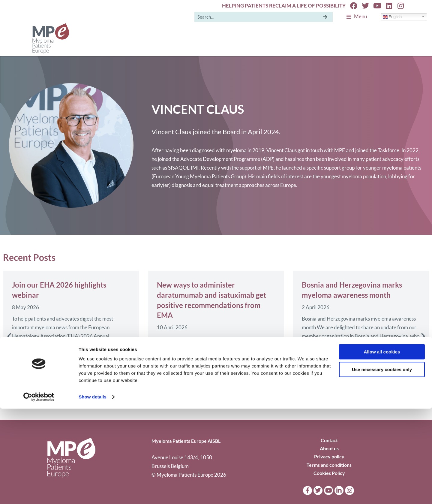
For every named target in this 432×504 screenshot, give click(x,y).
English (392, 17)
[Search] (325, 17)
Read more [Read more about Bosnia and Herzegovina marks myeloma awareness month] (313, 360)
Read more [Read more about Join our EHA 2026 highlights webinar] (24, 368)
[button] (9, 336)
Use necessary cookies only (382, 465)
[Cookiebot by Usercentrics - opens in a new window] (39, 492)
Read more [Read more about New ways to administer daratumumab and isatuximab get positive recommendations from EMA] (169, 388)
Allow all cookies (382, 447)
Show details (93, 492)
